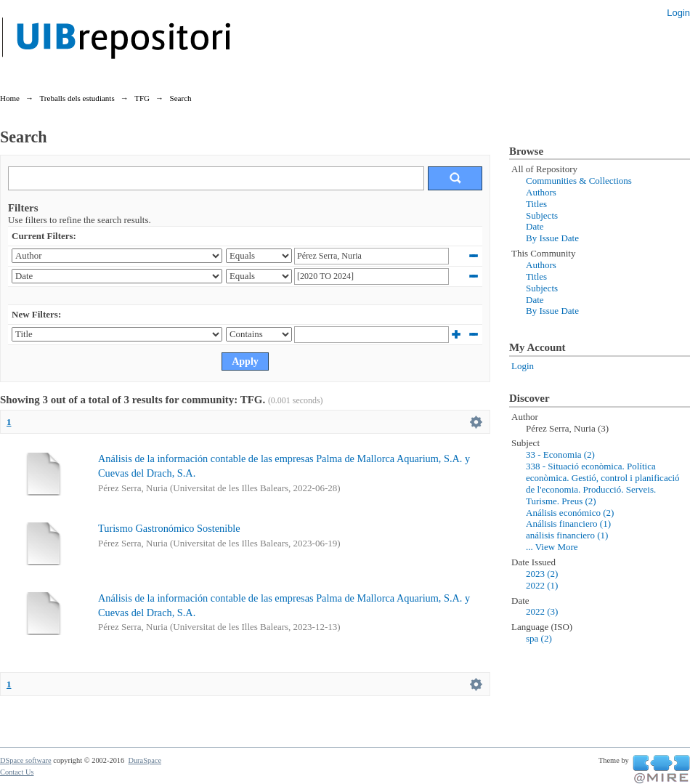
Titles (536, 204)
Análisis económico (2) (570, 513)
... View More (552, 547)
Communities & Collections (579, 181)
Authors (541, 192)
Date (535, 226)
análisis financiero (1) (567, 535)
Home (10, 98)
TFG (142, 98)
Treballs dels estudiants (77, 98)
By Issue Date (552, 238)
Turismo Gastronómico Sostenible (169, 528)
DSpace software (26, 760)
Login (678, 13)
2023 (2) (542, 574)
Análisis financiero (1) (568, 524)
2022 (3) (542, 611)
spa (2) (539, 638)
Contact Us (17, 772)
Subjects (542, 215)
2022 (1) (542, 585)
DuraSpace (145, 760)
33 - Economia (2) (560, 454)
